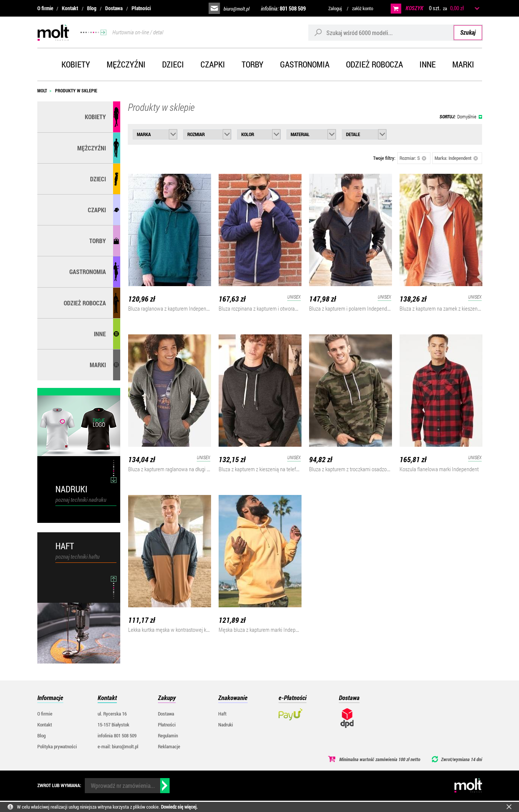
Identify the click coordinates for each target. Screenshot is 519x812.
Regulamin (168, 735)
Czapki (213, 64)
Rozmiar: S (413, 158)
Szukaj (468, 32)
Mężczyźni (126, 64)
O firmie (45, 8)
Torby (253, 64)
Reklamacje (169, 746)
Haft (222, 714)
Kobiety (76, 64)
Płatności (141, 8)
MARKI (98, 365)
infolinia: (283, 8)
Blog (92, 8)
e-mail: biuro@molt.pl (118, 746)
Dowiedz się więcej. (179, 807)
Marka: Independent (456, 158)
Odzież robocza (374, 64)
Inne (428, 64)
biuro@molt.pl (237, 9)
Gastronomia (305, 64)
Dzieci (173, 64)
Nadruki (226, 725)
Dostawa (114, 8)
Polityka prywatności (57, 746)
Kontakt (70, 8)
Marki (463, 64)
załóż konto (363, 8)
